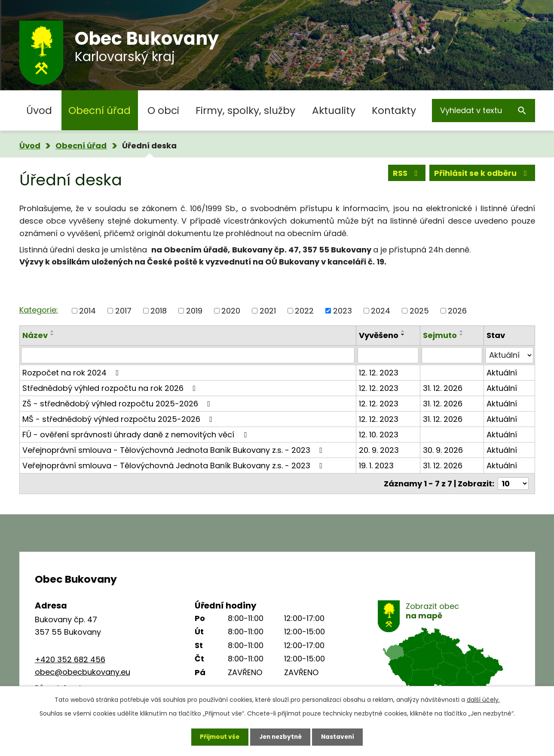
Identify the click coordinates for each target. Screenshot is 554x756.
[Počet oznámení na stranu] (513, 484)
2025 (419, 311)
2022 (304, 311)
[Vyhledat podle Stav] (509, 355)
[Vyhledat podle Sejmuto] (452, 355)
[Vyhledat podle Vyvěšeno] (388, 355)
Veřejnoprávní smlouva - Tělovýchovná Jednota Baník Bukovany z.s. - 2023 (174, 450)
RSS (407, 174)
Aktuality (334, 110)
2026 (457, 311)
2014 (87, 311)
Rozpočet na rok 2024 (72, 373)
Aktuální (502, 373)
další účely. (483, 699)
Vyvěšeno (379, 335)
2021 (268, 311)
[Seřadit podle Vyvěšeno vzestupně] (403, 331)
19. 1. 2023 (376, 466)
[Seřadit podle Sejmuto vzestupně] (462, 331)
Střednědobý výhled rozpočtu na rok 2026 (111, 388)
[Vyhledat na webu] (484, 111)
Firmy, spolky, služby (245, 110)
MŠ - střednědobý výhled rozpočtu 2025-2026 (119, 419)
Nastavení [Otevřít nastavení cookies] (340, 737)
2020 (231, 311)
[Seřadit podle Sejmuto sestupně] (462, 335)
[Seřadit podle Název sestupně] (52, 335)
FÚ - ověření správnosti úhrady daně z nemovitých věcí (136, 435)
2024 (381, 311)
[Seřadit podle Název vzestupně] (52, 331)
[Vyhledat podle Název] (188, 355)
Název (35, 335)
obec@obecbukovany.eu (83, 672)
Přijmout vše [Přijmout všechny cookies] (218, 737)
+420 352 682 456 (70, 659)
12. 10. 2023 (379, 435)
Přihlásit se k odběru (482, 174)
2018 (159, 311)
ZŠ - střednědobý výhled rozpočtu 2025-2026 (118, 404)
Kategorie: (39, 310)
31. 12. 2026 (443, 388)
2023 (343, 311)
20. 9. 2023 (379, 450)
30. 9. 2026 (443, 450)
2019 (194, 311)
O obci (163, 110)
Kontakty (394, 110)
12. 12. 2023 (379, 373)
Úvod (39, 110)
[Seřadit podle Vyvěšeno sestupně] (403, 335)
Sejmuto (440, 335)
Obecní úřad (99, 110)
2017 (123, 311)
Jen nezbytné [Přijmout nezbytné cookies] (280, 737)
